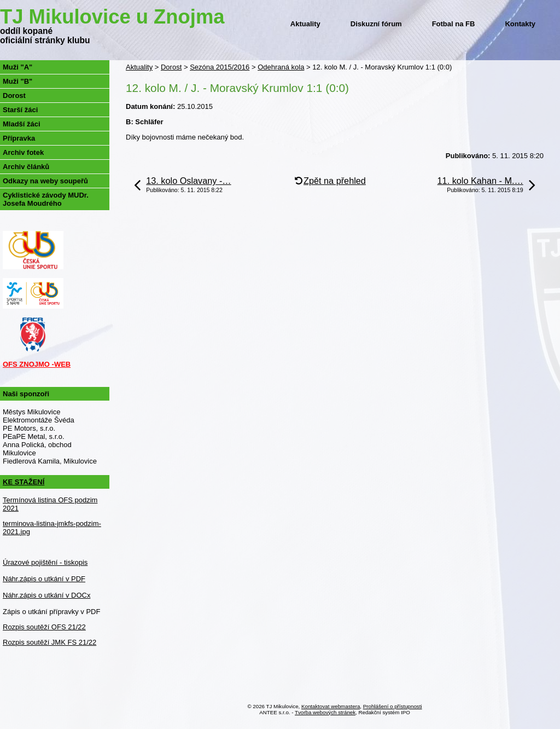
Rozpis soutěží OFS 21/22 (44, 627)
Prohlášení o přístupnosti (393, 706)
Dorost (171, 67)
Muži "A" (17, 67)
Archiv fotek (23, 152)
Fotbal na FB (454, 24)
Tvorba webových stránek (325, 712)
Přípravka (19, 138)
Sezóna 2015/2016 (220, 67)
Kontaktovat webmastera (331, 706)
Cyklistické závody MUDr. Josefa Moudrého (46, 199)
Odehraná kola (281, 67)
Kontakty (520, 24)
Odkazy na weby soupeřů (45, 181)
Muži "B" (17, 81)
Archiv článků (26, 167)
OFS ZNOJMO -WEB (37, 364)
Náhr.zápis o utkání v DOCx (46, 595)
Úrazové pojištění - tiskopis (45, 562)
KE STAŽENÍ (24, 482)
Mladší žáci (22, 124)
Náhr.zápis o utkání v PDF (44, 579)
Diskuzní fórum (376, 24)
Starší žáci (20, 110)
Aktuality (305, 24)
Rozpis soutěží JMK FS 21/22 (49, 642)
